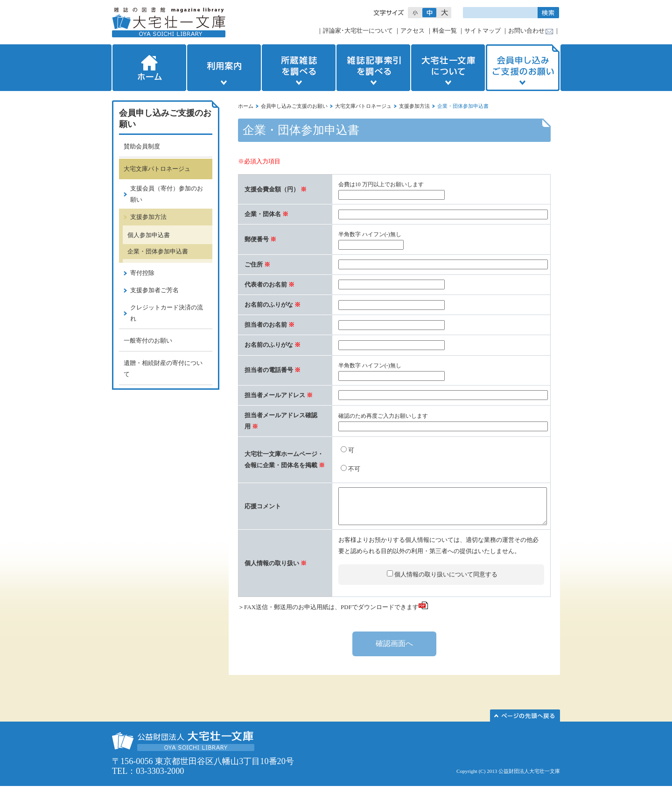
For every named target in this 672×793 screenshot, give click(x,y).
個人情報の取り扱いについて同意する (446, 581)
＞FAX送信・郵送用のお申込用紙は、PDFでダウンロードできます (333, 614)
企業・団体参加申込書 (158, 251)
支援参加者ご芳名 (154, 290)
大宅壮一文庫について (448, 68)
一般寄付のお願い (148, 340)
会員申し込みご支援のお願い (524, 68)
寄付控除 (142, 273)
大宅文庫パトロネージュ (363, 106)
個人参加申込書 (149, 235)
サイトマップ (483, 31)
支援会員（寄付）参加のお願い (167, 194)
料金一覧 (445, 31)
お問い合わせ (526, 31)
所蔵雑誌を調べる (299, 68)
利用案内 (224, 68)
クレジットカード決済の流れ (167, 313)
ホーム (148, 68)
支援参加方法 (414, 106)
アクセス (413, 31)
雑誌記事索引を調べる (373, 68)
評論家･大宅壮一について (358, 31)
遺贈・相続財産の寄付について (163, 368)
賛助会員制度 (142, 146)
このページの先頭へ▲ (525, 723)
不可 (354, 469)
